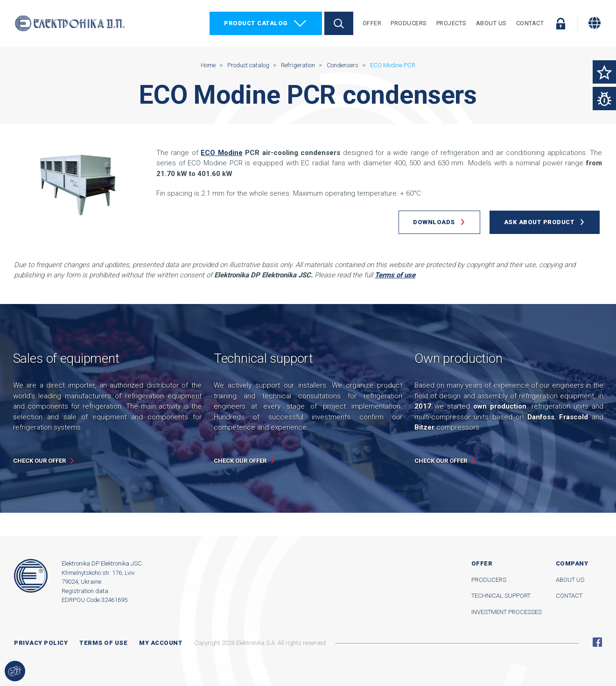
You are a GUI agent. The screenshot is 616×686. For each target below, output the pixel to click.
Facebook (597, 642)
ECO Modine (221, 153)
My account (161, 643)
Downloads (434, 222)
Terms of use (103, 643)
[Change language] (595, 23)
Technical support (501, 596)
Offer (372, 23)
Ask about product (539, 222)
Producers (409, 23)
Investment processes (507, 612)
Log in (560, 23)
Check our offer (39, 461)
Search (339, 23)
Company (572, 563)
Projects (451, 23)
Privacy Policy (41, 643)
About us (570, 580)
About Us (491, 23)
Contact (530, 23)
